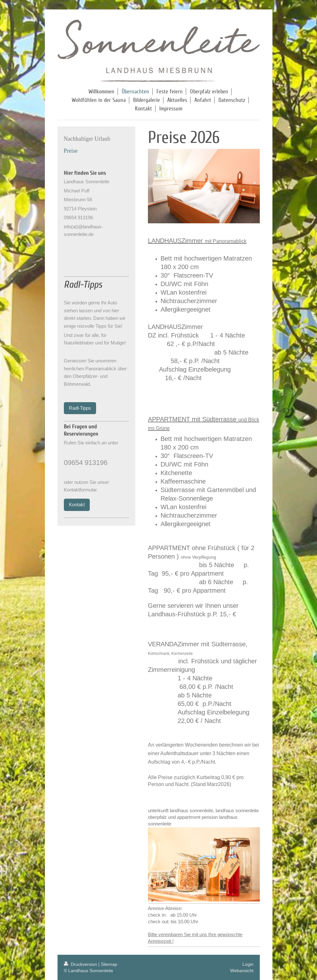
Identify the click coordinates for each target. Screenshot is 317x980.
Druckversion (81, 964)
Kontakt (77, 505)
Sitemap (109, 964)
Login (248, 964)
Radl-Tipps (80, 408)
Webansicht (242, 971)
